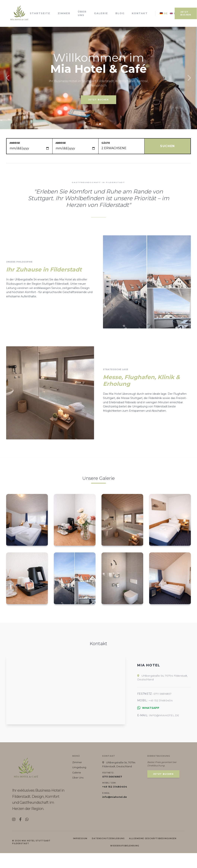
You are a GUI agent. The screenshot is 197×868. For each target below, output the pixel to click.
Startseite (40, 13)
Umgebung (79, 782)
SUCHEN (167, 146)
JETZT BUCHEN (186, 13)
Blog (120, 13)
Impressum (80, 853)
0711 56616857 (163, 701)
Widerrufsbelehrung (125, 861)
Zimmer (64, 13)
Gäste (106, 143)
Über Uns (82, 13)
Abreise (61, 143)
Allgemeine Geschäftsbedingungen (153, 853)
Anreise (15, 143)
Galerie (101, 13)
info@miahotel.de (164, 723)
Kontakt (140, 13)
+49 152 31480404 (161, 708)
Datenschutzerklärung (108, 853)
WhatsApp (148, 715)
